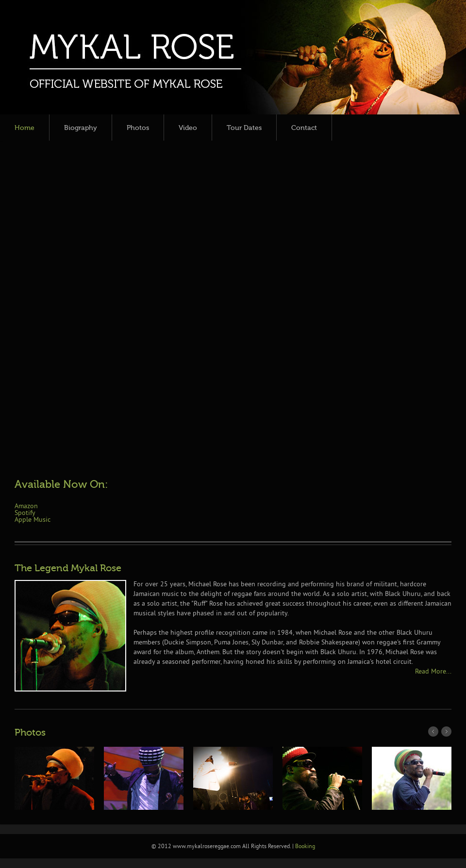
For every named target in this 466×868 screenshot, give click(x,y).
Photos (138, 128)
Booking (305, 847)
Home (25, 128)
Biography (81, 128)
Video (188, 128)
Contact (304, 128)
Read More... (433, 672)
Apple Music (33, 520)
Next (446, 731)
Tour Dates (244, 128)
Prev (433, 731)
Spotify (25, 513)
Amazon (26, 506)
